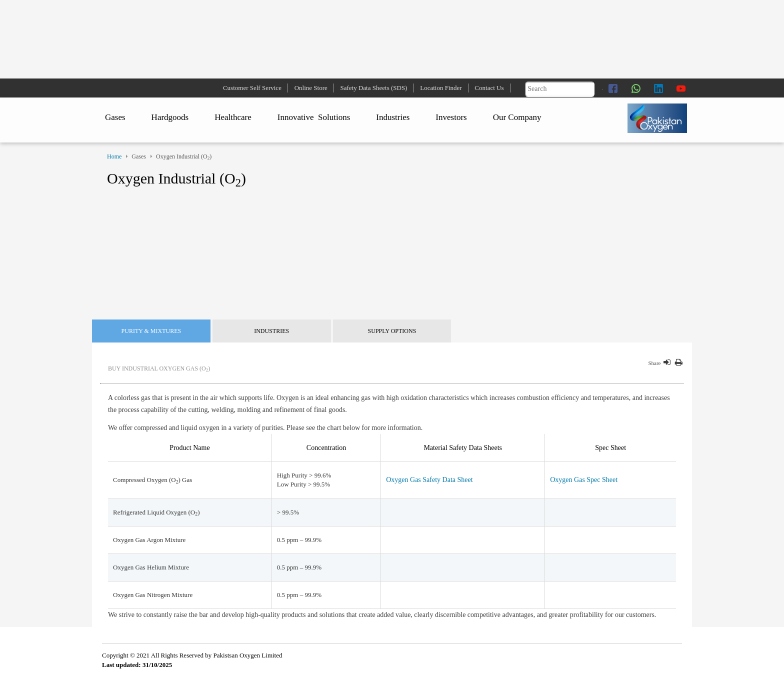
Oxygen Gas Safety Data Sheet (429, 480)
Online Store (311, 88)
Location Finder (441, 88)
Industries (393, 117)
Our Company (517, 117)
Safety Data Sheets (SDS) (374, 88)
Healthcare (233, 117)
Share (654, 363)
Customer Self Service (252, 88)
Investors (451, 117)
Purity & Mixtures (151, 331)
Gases (115, 117)
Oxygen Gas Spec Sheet (584, 480)
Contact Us (489, 88)
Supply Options (392, 331)
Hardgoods (170, 117)
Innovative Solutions (314, 117)
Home (114, 156)
